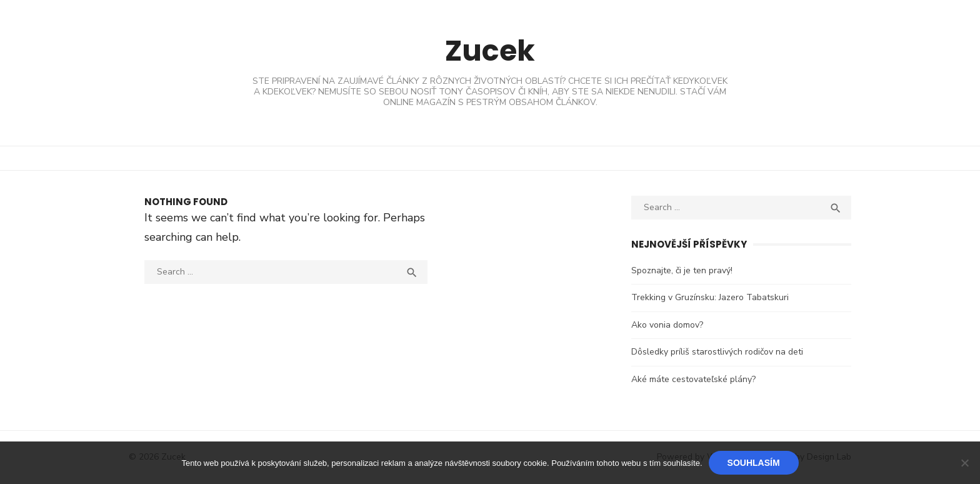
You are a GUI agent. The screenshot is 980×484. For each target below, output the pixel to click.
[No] (964, 463)
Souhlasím (754, 463)
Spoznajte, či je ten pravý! (682, 270)
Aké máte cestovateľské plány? (694, 379)
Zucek (490, 50)
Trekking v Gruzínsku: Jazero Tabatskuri (711, 297)
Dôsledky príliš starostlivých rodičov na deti (718, 352)
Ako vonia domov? (668, 325)
